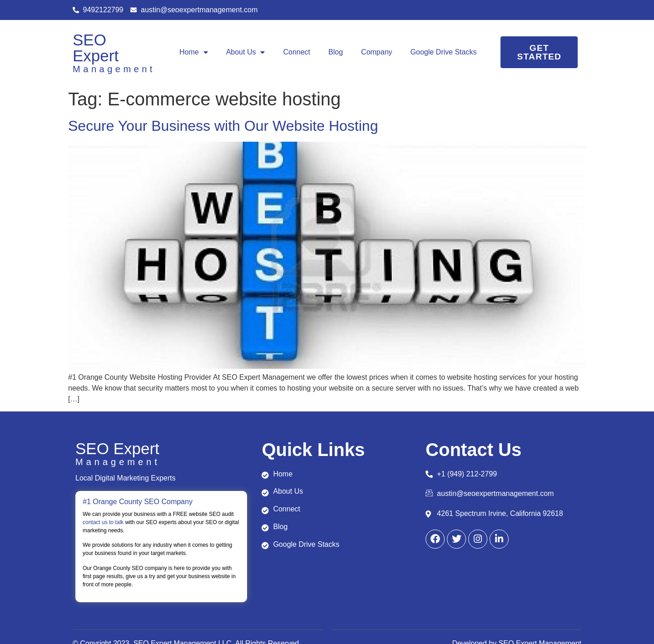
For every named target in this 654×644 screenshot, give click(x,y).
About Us (246, 52)
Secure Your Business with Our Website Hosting (223, 126)
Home (194, 52)
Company (377, 52)
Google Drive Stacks (444, 52)
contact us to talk (103, 522)
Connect (297, 52)
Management (114, 69)
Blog (336, 52)
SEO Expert (96, 48)
